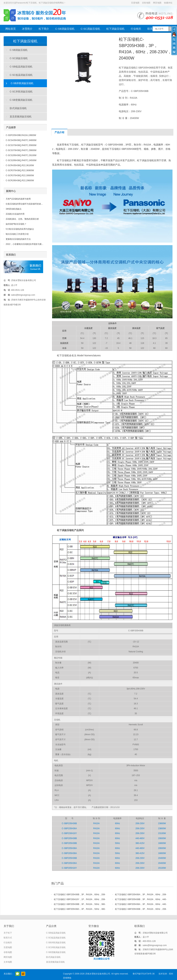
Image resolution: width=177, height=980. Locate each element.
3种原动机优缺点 (14, 209)
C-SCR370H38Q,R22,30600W (20, 175)
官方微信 (17, 974)
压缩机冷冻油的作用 (15, 214)
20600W (162, 838)
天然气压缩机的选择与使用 (18, 199)
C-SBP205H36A (69, 863)
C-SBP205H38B (69, 838)
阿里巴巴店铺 (23, 974)
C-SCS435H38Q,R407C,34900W (21, 140)
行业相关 (136, 29)
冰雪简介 (27, 29)
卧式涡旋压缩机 (18, 108)
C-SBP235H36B (69, 823)
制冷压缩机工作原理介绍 (17, 234)
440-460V (140, 838)
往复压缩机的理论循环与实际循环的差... (24, 204)
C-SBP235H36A (69, 828)
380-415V (140, 843)
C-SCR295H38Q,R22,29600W (20, 180)
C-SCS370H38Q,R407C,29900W (21, 150)
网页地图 (157, 3)
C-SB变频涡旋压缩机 (21, 100)
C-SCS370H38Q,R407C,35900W (21, 145)
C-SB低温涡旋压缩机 (21, 67)
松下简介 (44, 29)
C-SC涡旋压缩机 (90, 29)
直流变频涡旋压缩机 (21, 117)
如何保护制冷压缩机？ (16, 224)
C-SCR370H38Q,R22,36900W (20, 170)
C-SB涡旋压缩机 (65, 29)
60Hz (117, 823)
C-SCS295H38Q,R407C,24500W (21, 160)
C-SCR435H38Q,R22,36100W (20, 165)
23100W (162, 833)
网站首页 (11, 29)
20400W (162, 858)
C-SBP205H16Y (69, 868)
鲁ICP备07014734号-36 (144, 974)
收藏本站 (168, 3)
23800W (162, 823)
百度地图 (135, 3)
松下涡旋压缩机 (115, 29)
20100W (162, 868)
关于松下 (8, 933)
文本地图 (8, 962)
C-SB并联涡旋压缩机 (22, 83)
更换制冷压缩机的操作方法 (18, 239)
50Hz (117, 843)
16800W (162, 843)
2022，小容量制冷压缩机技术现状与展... (25, 244)
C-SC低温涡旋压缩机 (21, 75)
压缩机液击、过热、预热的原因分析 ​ (23, 219)
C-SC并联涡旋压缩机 (21, 92)
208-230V (140, 823)
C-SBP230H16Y (69, 833)
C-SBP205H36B (69, 858)
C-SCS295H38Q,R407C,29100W (21, 155)
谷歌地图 (146, 3)
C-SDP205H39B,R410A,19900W (21, 135)
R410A (97, 823)
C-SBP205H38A (69, 848)
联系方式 (8, 938)
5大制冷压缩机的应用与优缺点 (20, 229)
